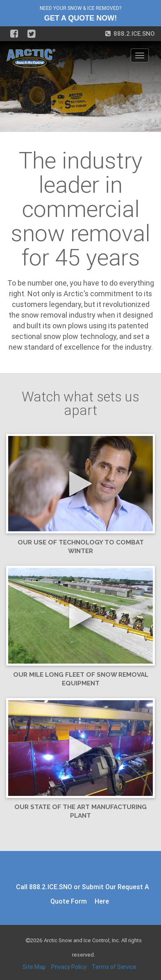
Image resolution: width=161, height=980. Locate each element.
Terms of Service (114, 967)
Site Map (34, 967)
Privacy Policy (69, 967)
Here (102, 901)
